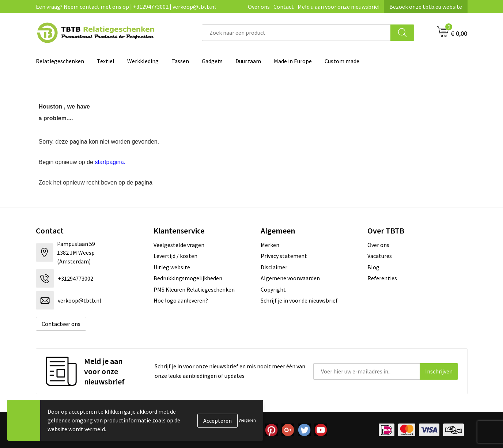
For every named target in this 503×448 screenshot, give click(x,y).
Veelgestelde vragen (179, 245)
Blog (373, 267)
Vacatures (380, 256)
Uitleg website (172, 267)
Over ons (259, 7)
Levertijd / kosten (175, 256)
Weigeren (247, 420)
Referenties (382, 278)
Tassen (180, 61)
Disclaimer (274, 267)
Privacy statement (284, 256)
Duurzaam (248, 61)
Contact (284, 7)
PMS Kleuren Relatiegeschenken (194, 289)
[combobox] (296, 33)
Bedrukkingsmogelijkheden (188, 278)
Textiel (106, 61)
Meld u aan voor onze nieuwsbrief (339, 7)
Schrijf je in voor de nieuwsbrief (299, 300)
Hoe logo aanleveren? (181, 300)
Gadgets (212, 61)
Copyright (273, 289)
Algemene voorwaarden (290, 278)
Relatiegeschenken (60, 61)
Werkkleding (143, 61)
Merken (270, 245)
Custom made (342, 61)
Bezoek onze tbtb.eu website (426, 7)
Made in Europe (293, 61)
